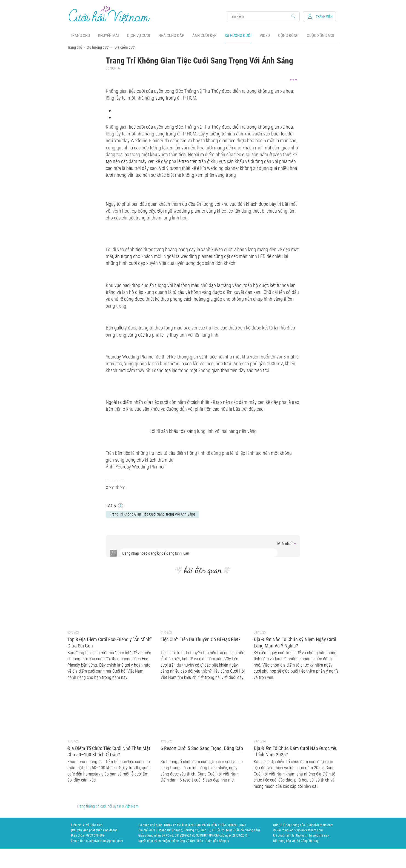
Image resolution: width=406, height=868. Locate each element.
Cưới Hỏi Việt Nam (109, 14)
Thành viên (324, 17)
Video (265, 36)
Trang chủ (80, 36)
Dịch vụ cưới (139, 36)
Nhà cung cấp (171, 36)
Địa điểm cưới (125, 47)
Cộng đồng (288, 36)
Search (260, 16)
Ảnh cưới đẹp (204, 36)
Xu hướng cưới (238, 36)
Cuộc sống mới (321, 36)
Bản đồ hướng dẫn (247, 830)
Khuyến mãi (108, 36)
